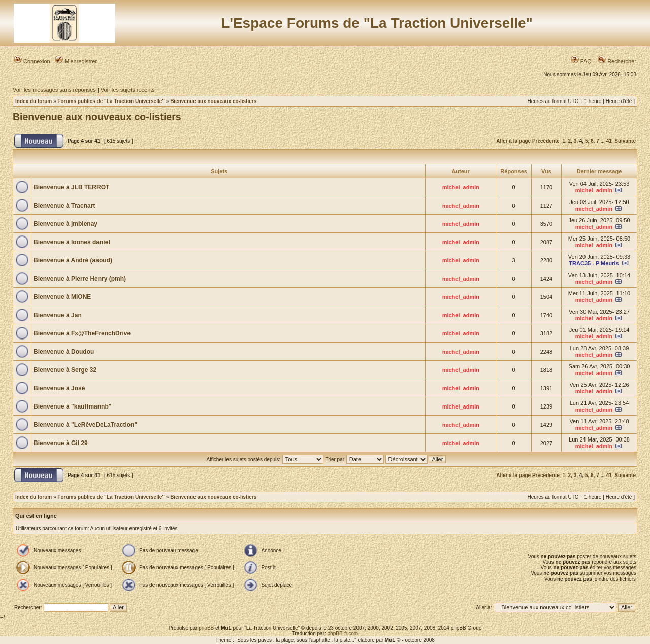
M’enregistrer (76, 61)
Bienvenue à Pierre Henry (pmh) (80, 279)
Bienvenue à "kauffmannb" (72, 406)
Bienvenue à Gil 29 (61, 443)
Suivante (625, 141)
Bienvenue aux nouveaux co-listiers (213, 101)
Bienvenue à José (59, 388)
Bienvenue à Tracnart (64, 206)
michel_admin (461, 187)
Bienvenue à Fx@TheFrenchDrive (82, 333)
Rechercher (617, 61)
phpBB (206, 628)
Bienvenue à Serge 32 (65, 370)
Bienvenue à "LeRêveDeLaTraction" (85, 425)
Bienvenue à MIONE (62, 297)
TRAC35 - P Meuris (594, 263)
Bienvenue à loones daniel (72, 242)
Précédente (546, 141)
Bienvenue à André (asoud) (73, 260)
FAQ (581, 61)
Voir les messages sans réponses (54, 90)
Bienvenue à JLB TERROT (71, 187)
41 (609, 141)
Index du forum (34, 101)
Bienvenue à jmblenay (66, 224)
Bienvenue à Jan (58, 315)
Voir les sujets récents (128, 90)
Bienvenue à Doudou (64, 352)
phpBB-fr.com (343, 634)
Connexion (32, 61)
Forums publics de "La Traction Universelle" (111, 101)
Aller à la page (513, 141)
